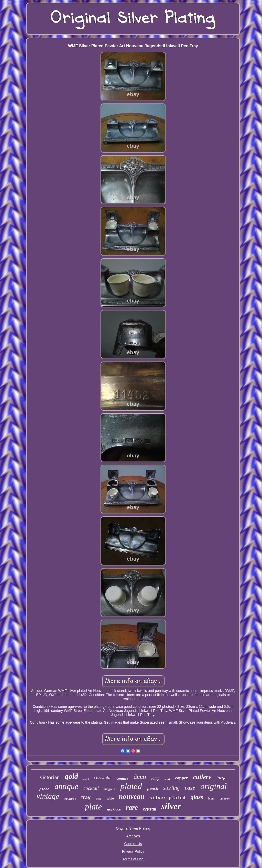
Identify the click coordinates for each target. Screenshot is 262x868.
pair (99, 798)
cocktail (91, 788)
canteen (225, 798)
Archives (133, 836)
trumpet (70, 799)
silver (171, 806)
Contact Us (133, 844)
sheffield (110, 789)
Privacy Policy (133, 851)
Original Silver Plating (133, 828)
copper (181, 778)
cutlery (202, 777)
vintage (48, 796)
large (221, 778)
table (110, 798)
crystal (150, 809)
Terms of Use (133, 859)
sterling (171, 788)
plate (93, 807)
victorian (50, 777)
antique (66, 786)
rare (132, 807)
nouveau (132, 796)
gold (71, 776)
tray (86, 797)
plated (131, 786)
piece (44, 789)
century (122, 778)
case (190, 788)
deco (140, 777)
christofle (103, 778)
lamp (155, 778)
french (153, 788)
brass (211, 798)
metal (86, 779)
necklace (114, 809)
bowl (167, 779)
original (214, 786)
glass (197, 797)
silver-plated (167, 798)
